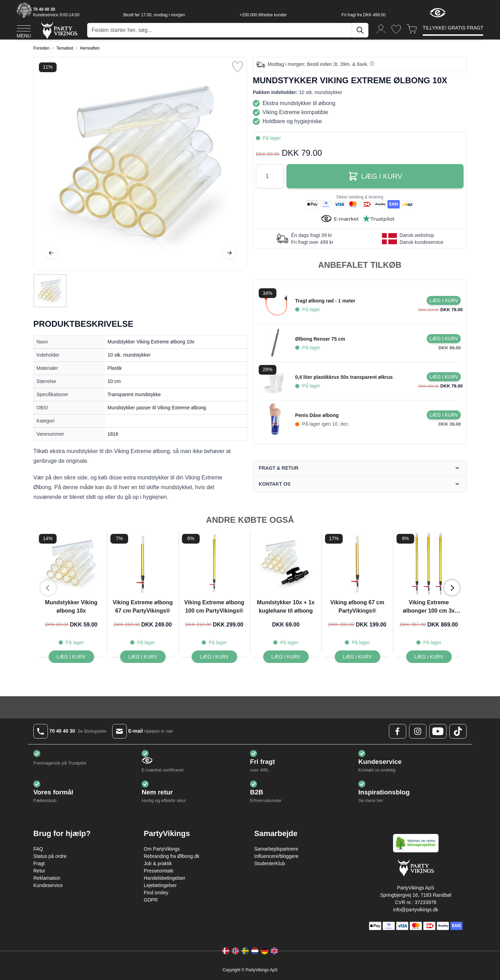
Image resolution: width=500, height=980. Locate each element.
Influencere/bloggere (276, 856)
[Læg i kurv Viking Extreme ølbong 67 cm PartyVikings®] (143, 657)
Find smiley (156, 893)
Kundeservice (48, 885)
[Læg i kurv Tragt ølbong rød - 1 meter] (444, 300)
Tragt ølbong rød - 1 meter (325, 301)
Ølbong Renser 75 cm (320, 339)
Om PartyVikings (162, 849)
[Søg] (360, 30)
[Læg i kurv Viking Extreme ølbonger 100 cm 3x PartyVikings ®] (429, 657)
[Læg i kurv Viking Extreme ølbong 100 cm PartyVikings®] (214, 657)
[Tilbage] (51, 253)
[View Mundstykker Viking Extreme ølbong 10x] (50, 291)
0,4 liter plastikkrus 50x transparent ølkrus (344, 377)
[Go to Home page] (59, 30)
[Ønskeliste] (396, 29)
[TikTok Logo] (458, 731)
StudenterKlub (270, 863)
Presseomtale (159, 871)
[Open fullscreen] (140, 164)
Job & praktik (158, 863)
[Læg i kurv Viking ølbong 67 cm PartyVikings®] (357, 657)
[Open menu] (24, 31)
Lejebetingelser (160, 885)
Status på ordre (50, 856)
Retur (39, 871)
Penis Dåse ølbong (317, 415)
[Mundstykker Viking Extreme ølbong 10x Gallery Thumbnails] (50, 291)
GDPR (151, 900)
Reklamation (47, 878)
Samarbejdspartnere (276, 849)
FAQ (38, 849)
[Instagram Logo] (418, 731)
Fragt (39, 863)
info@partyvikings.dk (415, 910)
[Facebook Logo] (398, 731)
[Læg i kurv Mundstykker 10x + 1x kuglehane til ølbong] (286, 657)
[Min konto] (381, 29)
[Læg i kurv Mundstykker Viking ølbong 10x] (71, 657)
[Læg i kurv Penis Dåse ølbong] (444, 415)
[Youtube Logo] (438, 731)
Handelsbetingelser (165, 878)
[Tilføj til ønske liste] (237, 67)
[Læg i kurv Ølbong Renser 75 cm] (444, 339)
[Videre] (230, 253)
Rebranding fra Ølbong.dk (172, 856)
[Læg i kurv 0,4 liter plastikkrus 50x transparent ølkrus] (444, 377)
